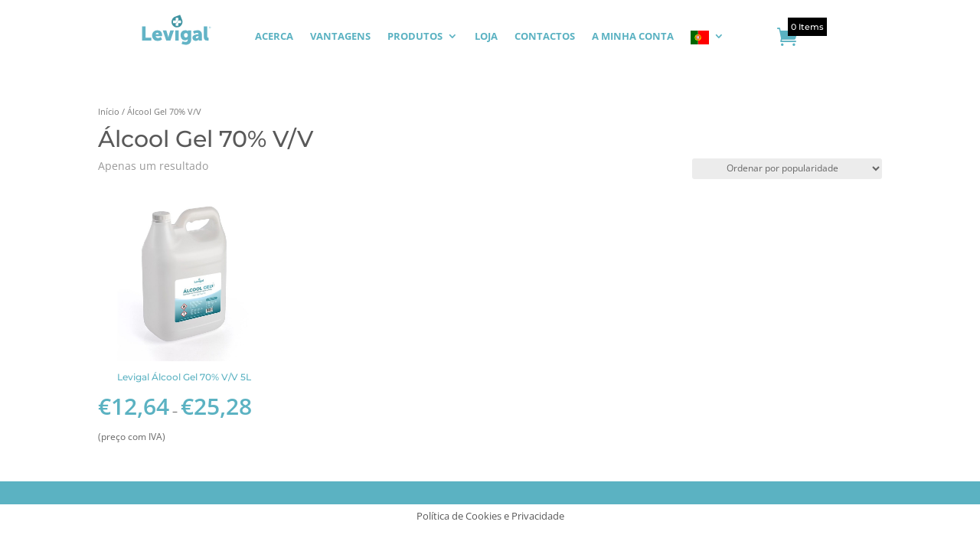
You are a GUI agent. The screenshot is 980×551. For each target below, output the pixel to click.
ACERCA (274, 37)
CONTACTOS (545, 37)
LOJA (486, 37)
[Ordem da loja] (787, 169)
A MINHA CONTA (633, 37)
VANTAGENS (340, 37)
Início (109, 111)
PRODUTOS (415, 37)
